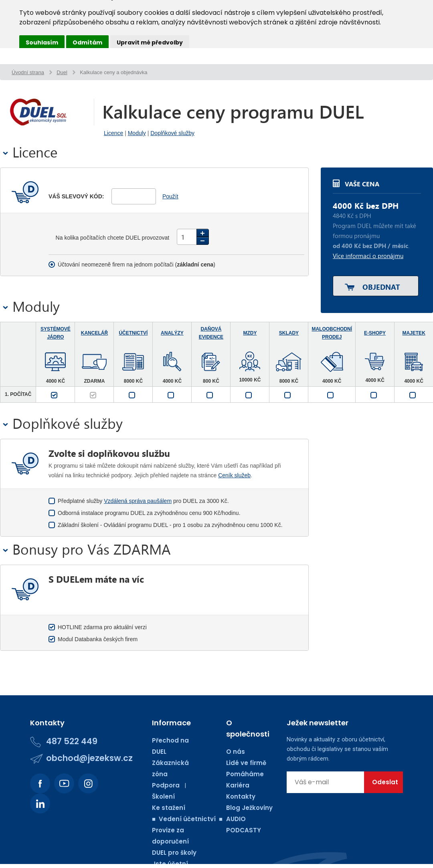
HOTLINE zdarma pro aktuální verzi (102, 627)
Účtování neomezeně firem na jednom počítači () (137, 264)
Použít (170, 196)
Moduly (137, 133)
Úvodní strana (28, 72)
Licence (113, 133)
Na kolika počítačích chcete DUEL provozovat (113, 238)
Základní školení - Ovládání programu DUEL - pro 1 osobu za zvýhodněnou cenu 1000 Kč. (170, 525)
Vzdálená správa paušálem (138, 501)
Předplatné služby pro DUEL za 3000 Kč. (143, 501)
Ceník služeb (234, 475)
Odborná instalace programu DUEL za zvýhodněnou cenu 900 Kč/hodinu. (149, 513)
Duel (62, 72)
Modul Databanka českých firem (98, 639)
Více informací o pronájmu (368, 256)
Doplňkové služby (172, 133)
